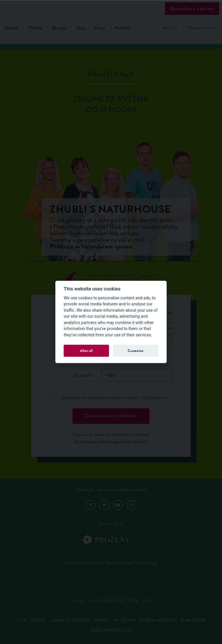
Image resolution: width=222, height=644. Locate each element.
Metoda (11, 28)
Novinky (38, 619)
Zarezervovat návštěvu (111, 416)
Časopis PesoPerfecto (70, 619)
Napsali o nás (106, 619)
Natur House (111, 9)
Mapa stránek (193, 619)
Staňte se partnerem (157, 619)
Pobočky (123, 28)
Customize (136, 351)
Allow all (86, 351)
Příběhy (35, 28)
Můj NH (170, 28)
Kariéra (128, 619)
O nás (22, 619)
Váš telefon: (84, 375)
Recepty (59, 28)
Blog (80, 28)
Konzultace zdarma (192, 8)
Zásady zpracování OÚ (111, 629)
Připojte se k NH (203, 28)
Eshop (100, 28)
